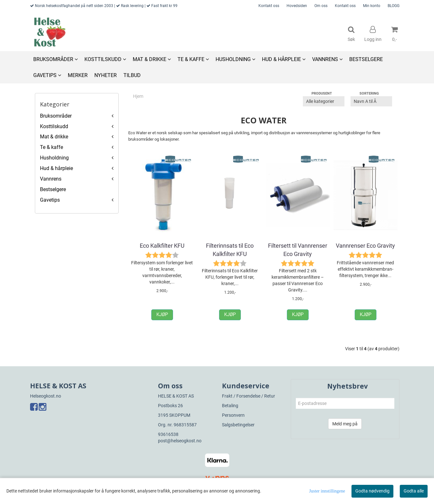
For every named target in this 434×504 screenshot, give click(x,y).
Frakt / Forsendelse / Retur (249, 396)
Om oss (321, 6)
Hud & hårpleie (56, 168)
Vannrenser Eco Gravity (365, 246)
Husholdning (54, 158)
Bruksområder (56, 116)
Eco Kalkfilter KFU (162, 246)
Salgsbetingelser (238, 425)
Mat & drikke (54, 137)
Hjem (138, 96)
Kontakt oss (269, 6)
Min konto (372, 6)
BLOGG (394, 6)
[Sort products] (371, 101)
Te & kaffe (51, 147)
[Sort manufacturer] (324, 101)
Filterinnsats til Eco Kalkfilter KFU (230, 250)
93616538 (168, 434)
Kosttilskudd (54, 126)
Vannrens (51, 179)
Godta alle (414, 491)
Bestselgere (53, 189)
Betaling (230, 406)
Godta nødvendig (372, 491)
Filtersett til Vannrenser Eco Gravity (298, 250)
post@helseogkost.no (180, 441)
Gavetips (50, 200)
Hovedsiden (297, 6)
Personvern (233, 415)
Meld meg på (345, 424)
